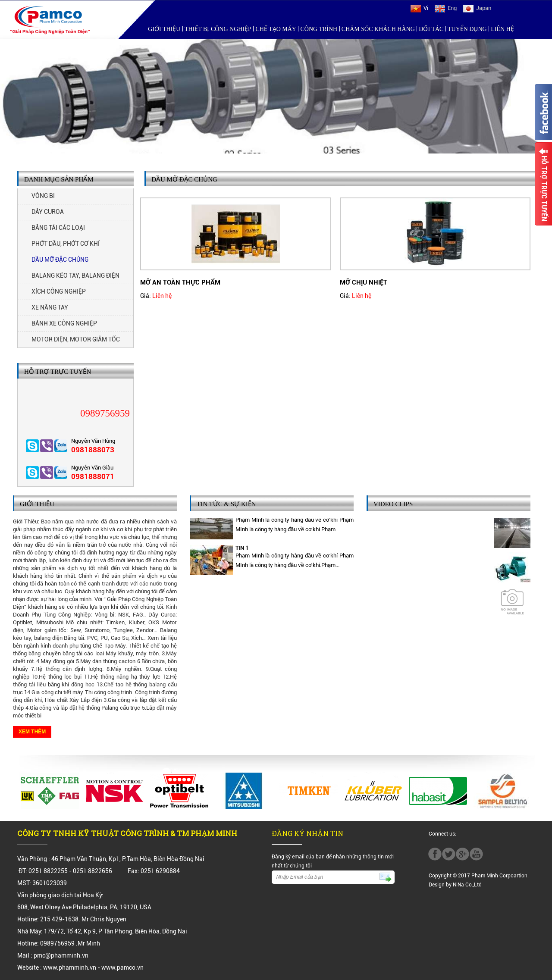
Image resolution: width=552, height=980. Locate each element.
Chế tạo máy (276, 29)
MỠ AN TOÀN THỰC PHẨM (180, 283)
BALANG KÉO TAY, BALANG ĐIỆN (75, 276)
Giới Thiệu (164, 29)
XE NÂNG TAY (50, 307)
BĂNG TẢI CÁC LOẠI (58, 228)
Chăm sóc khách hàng (378, 29)
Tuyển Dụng (467, 29)
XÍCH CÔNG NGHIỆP (59, 291)
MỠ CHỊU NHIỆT (364, 283)
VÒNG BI (43, 196)
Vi (419, 8)
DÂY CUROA (48, 212)
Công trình (319, 29)
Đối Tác (431, 29)
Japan (477, 8)
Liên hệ (502, 29)
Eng (446, 8)
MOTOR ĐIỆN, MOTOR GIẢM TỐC (76, 339)
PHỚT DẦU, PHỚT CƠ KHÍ (66, 244)
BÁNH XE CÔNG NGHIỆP (64, 323)
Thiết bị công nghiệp (218, 29)
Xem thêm (32, 732)
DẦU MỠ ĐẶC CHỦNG (60, 260)
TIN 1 (242, 549)
